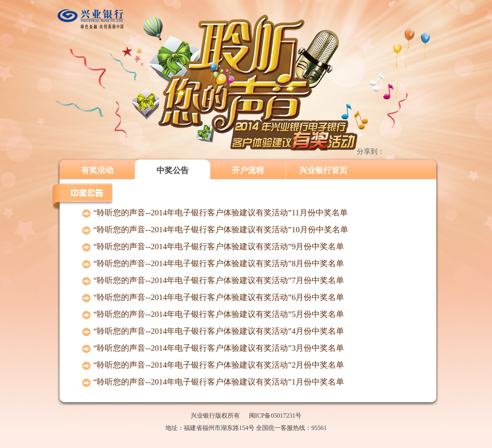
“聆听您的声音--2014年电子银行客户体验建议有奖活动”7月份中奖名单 (219, 280)
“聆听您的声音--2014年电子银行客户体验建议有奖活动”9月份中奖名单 (219, 246)
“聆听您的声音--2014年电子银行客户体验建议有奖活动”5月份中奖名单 (219, 314)
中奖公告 (173, 170)
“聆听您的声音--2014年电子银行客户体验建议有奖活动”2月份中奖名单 (219, 365)
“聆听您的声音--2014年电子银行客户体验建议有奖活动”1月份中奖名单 (219, 382)
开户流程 (248, 170)
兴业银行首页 (323, 170)
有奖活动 (97, 170)
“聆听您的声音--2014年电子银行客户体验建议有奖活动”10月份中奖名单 (221, 230)
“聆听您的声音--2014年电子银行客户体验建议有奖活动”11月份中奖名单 (221, 213)
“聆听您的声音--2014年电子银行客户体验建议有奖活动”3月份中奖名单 (219, 348)
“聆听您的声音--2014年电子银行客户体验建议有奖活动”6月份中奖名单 (219, 297)
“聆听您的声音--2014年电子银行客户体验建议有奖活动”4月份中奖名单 (219, 331)
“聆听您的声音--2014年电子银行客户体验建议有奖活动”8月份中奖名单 (219, 263)
